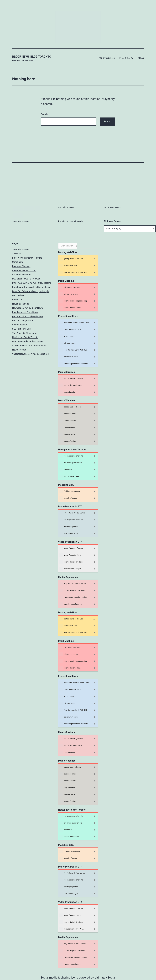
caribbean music (68, 414)
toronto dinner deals (69, 477)
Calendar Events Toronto (24, 270)
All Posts (141, 58)
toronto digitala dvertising (71, 562)
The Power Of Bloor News (25, 333)
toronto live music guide (71, 385)
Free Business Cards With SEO (73, 273)
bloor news (66, 470)
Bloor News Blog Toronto (32, 57)
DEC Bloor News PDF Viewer (26, 279)
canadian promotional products (73, 364)
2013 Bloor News (21, 249)
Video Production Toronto (71, 548)
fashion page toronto (70, 491)
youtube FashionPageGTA (71, 569)
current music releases (70, 407)
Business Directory (21, 266)
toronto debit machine (70, 308)
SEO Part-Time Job (21, 329)
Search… (45, 114)
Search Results (19, 325)
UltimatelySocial (105, 978)
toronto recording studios (71, 379)
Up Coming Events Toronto (25, 337)
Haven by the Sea (21, 304)
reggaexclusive (67, 434)
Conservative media (22, 275)
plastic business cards (70, 329)
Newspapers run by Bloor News (27, 308)
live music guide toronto (71, 463)
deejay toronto (67, 392)
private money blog (69, 294)
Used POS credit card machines (28, 341)
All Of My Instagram (69, 534)
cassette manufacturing (71, 604)
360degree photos (68, 527)
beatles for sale (67, 421)
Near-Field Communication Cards (74, 323)
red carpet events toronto (71, 456)
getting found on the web (71, 259)
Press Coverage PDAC (23, 320)
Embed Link (18, 300)
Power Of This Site (126, 58)
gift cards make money (70, 287)
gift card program (68, 343)
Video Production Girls (70, 555)
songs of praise (67, 441)
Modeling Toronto (68, 498)
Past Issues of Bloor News (25, 312)
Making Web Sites (68, 266)
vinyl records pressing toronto (73, 584)
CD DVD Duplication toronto (72, 590)
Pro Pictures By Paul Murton (72, 513)
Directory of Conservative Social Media (31, 287)
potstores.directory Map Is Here (28, 316)
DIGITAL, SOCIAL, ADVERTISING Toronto (32, 283)
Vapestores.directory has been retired (30, 354)
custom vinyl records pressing (73, 597)
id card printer (67, 336)
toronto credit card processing (73, 301)
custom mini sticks (69, 357)
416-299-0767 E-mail (107, 58)
